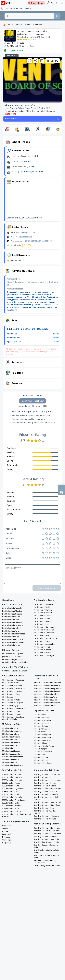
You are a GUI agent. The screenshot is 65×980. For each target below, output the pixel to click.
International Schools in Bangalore (48, 683)
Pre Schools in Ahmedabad (45, 644)
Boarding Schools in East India (46, 837)
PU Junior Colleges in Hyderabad (15, 662)
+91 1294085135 (30, 241)
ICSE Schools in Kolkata (12, 774)
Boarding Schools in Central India (47, 834)
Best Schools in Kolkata (12, 628)
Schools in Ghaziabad (42, 740)
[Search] (57, 16)
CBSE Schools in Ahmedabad (14, 708)
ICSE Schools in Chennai (12, 811)
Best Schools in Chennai (12, 622)
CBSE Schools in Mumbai (12, 686)
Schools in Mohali (41, 760)
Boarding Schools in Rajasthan (46, 794)
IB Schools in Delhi (10, 740)
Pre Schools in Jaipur (42, 641)
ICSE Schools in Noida (11, 783)
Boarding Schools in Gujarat (45, 786)
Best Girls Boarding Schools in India (46, 846)
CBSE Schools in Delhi (11, 700)
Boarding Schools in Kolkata (45, 783)
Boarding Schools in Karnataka (46, 792)
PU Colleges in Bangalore (13, 654)
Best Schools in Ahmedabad (14, 634)
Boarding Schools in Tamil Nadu (47, 774)
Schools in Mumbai (41, 718)
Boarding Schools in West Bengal (47, 802)
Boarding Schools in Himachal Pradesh (46, 798)
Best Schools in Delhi (11, 620)
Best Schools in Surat (11, 637)
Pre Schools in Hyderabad (44, 613)
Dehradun (6, 837)
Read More (11, 114)
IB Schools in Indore (10, 760)
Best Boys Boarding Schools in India (46, 851)
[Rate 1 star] (18, 40)
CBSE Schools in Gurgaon (13, 703)
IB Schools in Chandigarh (12, 765)
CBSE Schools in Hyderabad (13, 689)
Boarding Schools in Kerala (45, 808)
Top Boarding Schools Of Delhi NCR (48, 866)
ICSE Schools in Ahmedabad (14, 800)
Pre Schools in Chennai (43, 616)
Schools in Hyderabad (43, 720)
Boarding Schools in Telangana (46, 816)
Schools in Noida (40, 743)
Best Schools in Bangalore (13, 608)
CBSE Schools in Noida (11, 683)
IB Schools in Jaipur (10, 748)
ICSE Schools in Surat (11, 809)
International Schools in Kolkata (46, 694)
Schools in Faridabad (42, 737)
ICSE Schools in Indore (11, 794)
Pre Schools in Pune (42, 624)
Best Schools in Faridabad (13, 640)
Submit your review (47, 588)
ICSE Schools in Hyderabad (13, 789)
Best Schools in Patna (11, 645)
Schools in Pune (40, 732)
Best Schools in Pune (11, 631)
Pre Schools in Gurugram (44, 627)
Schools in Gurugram (42, 735)
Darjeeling (6, 843)
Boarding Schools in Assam (45, 777)
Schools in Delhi (40, 715)
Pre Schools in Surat (42, 647)
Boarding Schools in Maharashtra (47, 789)
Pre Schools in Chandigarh (44, 656)
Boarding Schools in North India (47, 828)
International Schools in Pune (45, 697)
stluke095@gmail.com (26, 232)
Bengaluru (6, 826)
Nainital (5, 831)
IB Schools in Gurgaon (11, 737)
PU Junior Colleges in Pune (13, 660)
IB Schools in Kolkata (11, 734)
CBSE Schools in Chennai (12, 691)
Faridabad (18, 25)
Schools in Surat (40, 755)
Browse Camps (36, 3)
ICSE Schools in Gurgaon (12, 777)
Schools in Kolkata (41, 726)
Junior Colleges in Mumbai (13, 657)
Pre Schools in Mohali (42, 653)
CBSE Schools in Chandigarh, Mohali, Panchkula (14, 718)
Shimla (5, 829)
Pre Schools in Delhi (42, 607)
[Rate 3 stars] (24, 40)
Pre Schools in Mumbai (43, 610)
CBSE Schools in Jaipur (11, 706)
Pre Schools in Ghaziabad (44, 633)
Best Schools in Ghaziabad (13, 642)
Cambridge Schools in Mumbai (15, 671)
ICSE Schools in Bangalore (13, 797)
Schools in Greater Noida (44, 746)
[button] (7, 129)
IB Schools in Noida (10, 728)
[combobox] (29, 16)
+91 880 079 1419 (45, 241)
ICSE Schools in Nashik (11, 806)
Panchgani (6, 834)
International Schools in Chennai (47, 691)
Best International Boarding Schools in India (45, 862)
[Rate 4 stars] (26, 40)
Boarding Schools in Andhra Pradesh (45, 812)
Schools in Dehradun (42, 729)
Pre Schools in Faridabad (44, 630)
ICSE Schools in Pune (11, 786)
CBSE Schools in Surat (11, 711)
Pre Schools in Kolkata (43, 619)
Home (9, 25)
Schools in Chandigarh (43, 763)
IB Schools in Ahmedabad (13, 757)
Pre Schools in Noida (42, 636)
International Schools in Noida (46, 706)
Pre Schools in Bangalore (44, 604)
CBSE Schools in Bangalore (13, 680)
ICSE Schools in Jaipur (11, 792)
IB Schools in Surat (10, 763)
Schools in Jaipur (40, 749)
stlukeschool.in (25, 237)
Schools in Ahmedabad (43, 752)
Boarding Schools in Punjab (45, 819)
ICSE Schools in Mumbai (12, 780)
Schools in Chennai (41, 723)
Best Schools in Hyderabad (13, 625)
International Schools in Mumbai (47, 686)
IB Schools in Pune (10, 745)
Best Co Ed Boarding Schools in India (46, 856)
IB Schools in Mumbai (11, 743)
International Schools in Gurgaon (47, 703)
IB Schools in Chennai (11, 751)
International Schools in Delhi (45, 700)
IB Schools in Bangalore (12, 754)
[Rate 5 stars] (29, 40)
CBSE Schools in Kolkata (12, 694)
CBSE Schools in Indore (12, 714)
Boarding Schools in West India (46, 839)
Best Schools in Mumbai (12, 611)
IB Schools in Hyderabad (12, 731)
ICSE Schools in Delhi (11, 803)
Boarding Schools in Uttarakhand (47, 805)
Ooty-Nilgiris (7, 840)
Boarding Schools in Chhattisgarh (47, 780)
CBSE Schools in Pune (11, 697)
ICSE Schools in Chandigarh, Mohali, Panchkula (17, 815)
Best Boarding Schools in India (46, 842)
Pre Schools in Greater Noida (45, 638)
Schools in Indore (41, 757)
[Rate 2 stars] (21, 40)
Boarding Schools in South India (47, 831)
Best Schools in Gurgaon (12, 614)
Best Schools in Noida (11, 617)
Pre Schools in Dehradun (44, 621)
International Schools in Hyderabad (48, 689)
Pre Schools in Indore (42, 650)
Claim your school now (32, 401)
